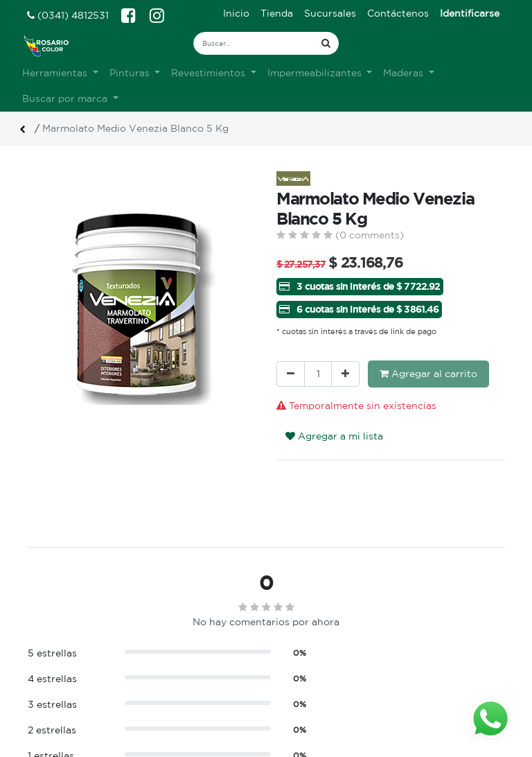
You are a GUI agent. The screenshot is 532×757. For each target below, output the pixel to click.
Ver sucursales (59, 666)
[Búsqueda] (326, 43)
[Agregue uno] (345, 374)
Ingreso (294, 668)
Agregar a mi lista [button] (334, 436)
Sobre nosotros (189, 668)
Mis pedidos (305, 697)
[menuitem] (236, 14)
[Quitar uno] (291, 374)
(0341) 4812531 (68, 15)
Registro (297, 682)
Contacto (174, 711)
